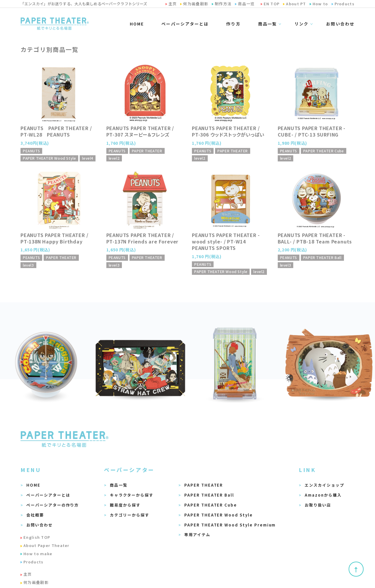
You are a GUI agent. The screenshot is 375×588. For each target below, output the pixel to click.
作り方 (233, 24)
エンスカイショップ (324, 485)
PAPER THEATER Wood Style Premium (230, 525)
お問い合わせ (340, 24)
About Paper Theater (46, 545)
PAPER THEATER (204, 485)
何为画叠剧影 (36, 582)
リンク (301, 24)
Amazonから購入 (323, 495)
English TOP (37, 537)
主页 (28, 574)
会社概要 (35, 515)
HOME (137, 24)
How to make (38, 554)
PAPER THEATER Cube (211, 505)
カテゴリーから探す (130, 515)
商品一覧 (267, 24)
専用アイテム (197, 535)
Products (33, 562)
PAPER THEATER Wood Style (219, 515)
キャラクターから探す (132, 495)
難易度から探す (125, 505)
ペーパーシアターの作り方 (53, 505)
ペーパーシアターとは (185, 24)
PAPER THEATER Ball (209, 495)
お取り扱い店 (318, 505)
